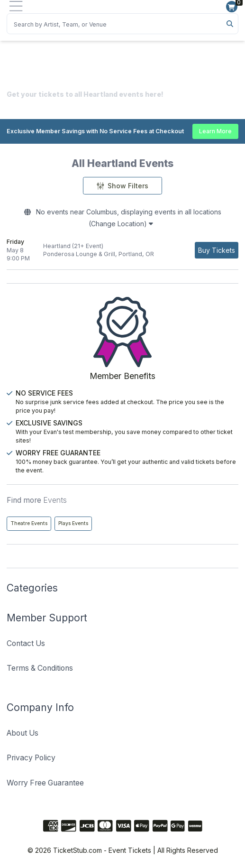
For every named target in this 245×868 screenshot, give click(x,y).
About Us (23, 733)
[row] (122, 250)
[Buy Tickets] (217, 250)
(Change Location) (121, 224)
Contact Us (26, 643)
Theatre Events (29, 523)
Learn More (215, 131)
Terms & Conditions (40, 668)
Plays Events (73, 523)
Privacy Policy (31, 758)
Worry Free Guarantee (45, 783)
